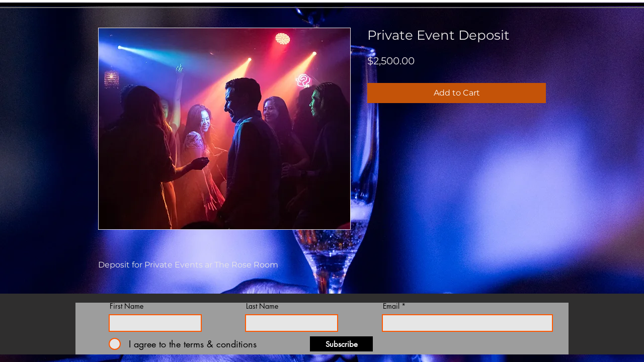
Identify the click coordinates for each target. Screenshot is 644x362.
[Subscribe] (341, 344)
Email (391, 306)
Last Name (262, 306)
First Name (127, 306)
